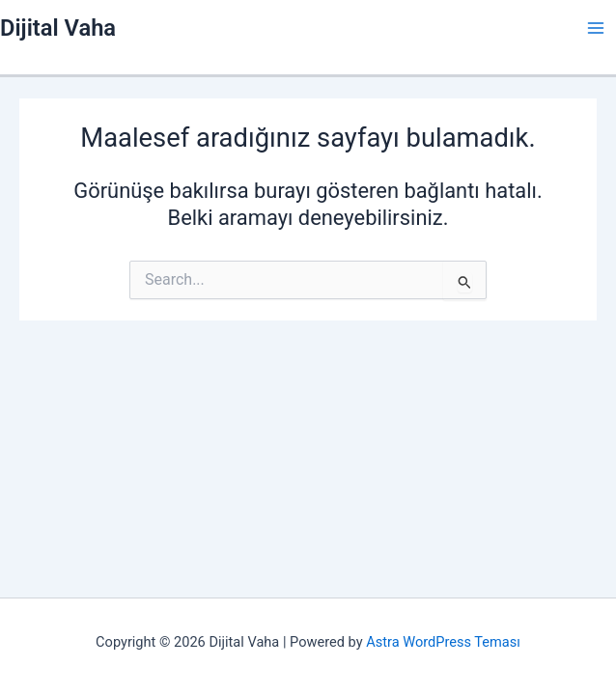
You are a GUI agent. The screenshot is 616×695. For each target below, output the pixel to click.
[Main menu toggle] (596, 28)
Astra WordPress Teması (443, 642)
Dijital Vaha (58, 28)
